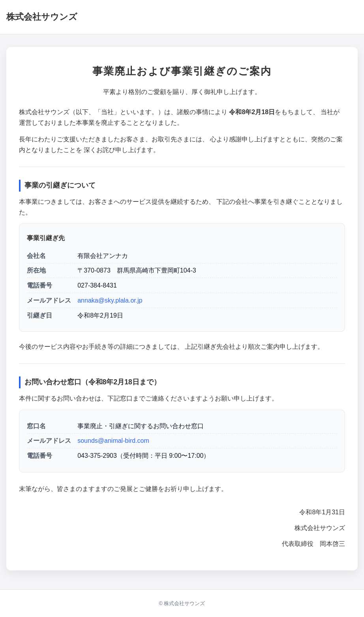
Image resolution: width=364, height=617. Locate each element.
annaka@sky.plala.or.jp (110, 300)
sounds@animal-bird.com (113, 441)
